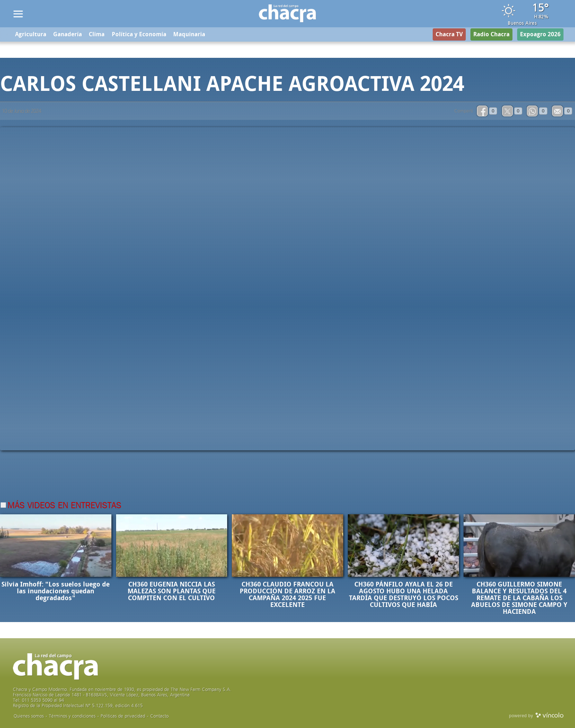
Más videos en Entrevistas (65, 506)
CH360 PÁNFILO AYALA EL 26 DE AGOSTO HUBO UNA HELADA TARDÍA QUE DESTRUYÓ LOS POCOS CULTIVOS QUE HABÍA (404, 595)
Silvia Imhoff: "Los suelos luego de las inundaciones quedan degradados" (56, 591)
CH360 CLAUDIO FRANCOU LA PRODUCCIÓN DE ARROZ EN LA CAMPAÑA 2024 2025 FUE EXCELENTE (287, 595)
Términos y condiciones (72, 716)
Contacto (159, 716)
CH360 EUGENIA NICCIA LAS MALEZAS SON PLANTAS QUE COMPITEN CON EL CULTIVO (172, 591)
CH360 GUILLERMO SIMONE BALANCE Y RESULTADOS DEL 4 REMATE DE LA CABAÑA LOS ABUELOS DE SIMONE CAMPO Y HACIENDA (519, 598)
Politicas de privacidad (123, 716)
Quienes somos (29, 716)
